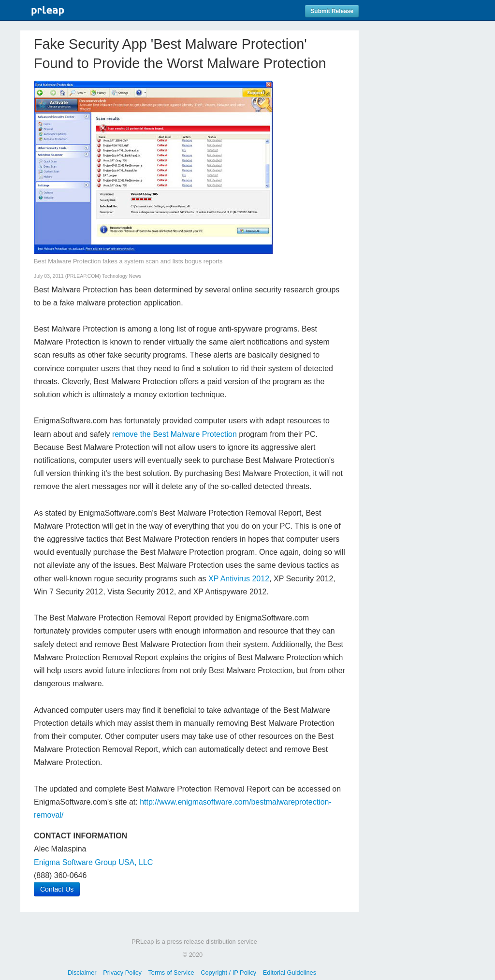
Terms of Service (171, 973)
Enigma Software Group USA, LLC (93, 862)
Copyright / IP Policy (228, 973)
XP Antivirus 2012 (239, 579)
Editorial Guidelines (290, 973)
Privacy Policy (122, 973)
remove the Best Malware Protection (175, 434)
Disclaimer (82, 973)
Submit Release (332, 11)
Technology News (122, 276)
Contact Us (57, 889)
